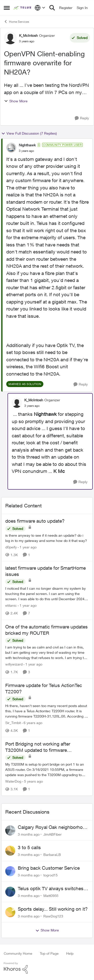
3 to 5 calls (29, 847)
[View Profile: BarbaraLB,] (10, 851)
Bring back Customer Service (49, 868)
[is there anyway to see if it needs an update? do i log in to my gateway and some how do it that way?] (47, 538)
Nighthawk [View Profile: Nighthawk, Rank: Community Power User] (27, 145)
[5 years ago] (33, 781)
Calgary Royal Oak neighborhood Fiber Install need (53, 827)
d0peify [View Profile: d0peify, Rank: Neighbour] (11, 547)
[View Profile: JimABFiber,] (10, 830)
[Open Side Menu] (7, 8)
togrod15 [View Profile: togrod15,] (51, 875)
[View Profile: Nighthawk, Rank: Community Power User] (11, 148)
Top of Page (49, 953)
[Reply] (82, 118)
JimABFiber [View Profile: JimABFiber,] (53, 834)
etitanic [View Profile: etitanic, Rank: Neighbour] (11, 606)
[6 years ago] (32, 723)
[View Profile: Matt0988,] (10, 892)
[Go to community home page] (23, 8)
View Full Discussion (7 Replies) (29, 133)
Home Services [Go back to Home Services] (16, 22)
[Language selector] (40, 8)
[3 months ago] (29, 834)
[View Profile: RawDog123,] (10, 912)
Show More (16, 101)
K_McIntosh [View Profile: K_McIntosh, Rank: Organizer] (28, 35)
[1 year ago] (27, 547)
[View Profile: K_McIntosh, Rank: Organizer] (10, 38)
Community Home (18, 953)
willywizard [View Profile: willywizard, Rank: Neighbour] (14, 664)
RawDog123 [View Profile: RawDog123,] (53, 916)
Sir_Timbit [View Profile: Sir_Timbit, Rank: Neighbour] (13, 723)
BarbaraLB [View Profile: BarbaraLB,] (52, 855)
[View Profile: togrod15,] (10, 871)
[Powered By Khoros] (47, 968)
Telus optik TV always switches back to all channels (51, 889)
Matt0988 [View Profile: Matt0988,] (51, 896)
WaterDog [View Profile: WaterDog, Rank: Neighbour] (13, 781)
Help (70, 953)
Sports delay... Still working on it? (53, 909)
